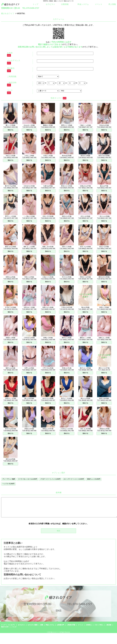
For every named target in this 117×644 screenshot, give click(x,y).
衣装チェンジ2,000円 (94, 479)
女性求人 (89, 625)
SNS (58, 611)
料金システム (83, 4)
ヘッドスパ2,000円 (8, 484)
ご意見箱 (108, 625)
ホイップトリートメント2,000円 (74, 479)
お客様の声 (60, 625)
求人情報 (112, 4)
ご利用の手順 (71, 625)
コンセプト (12, 625)
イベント (99, 4)
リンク (14, 627)
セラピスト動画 (33, 625)
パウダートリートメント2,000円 (50, 479)
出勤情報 (65, 4)
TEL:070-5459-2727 (31, 8)
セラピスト (50, 4)
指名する (11, 130)
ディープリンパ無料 (9, 479)
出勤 (42, 625)
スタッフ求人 (99, 625)
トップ (35, 4)
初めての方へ (5, 627)
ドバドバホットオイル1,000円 (28, 479)
